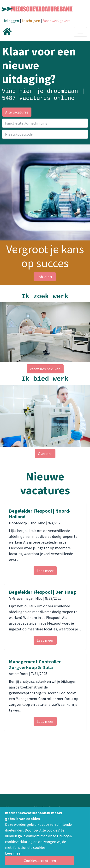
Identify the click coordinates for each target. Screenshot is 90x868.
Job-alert (45, 277)
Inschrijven (31, 21)
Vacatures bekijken (45, 369)
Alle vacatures (17, 112)
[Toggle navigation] (80, 32)
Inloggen (11, 21)
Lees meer (13, 853)
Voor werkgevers (57, 21)
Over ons (45, 454)
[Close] (40, 861)
